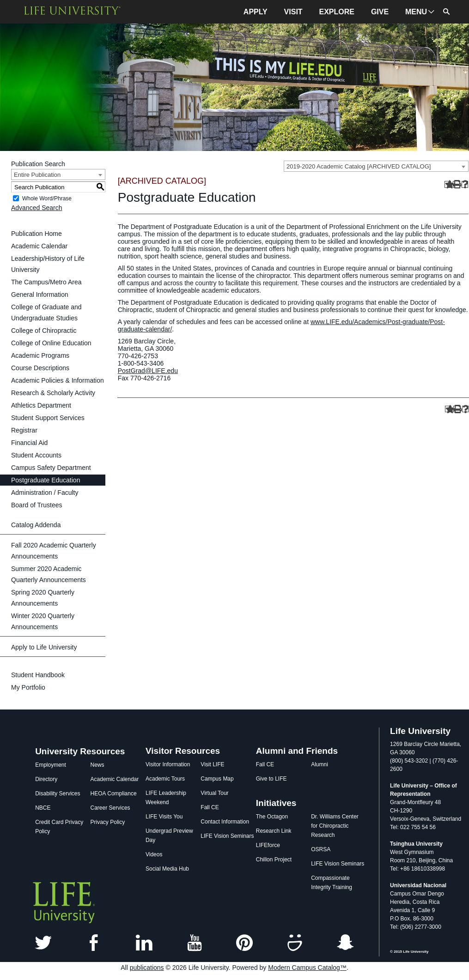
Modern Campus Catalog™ (307, 968)
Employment (51, 765)
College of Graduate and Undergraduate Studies (46, 313)
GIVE (380, 12)
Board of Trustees (37, 505)
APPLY (256, 12)
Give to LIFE (271, 779)
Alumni (320, 764)
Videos (154, 854)
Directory (46, 779)
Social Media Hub (167, 869)
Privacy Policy (108, 822)
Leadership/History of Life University (48, 264)
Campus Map (217, 779)
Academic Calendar (39, 246)
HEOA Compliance (114, 794)
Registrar (24, 430)
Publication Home (37, 234)
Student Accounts (36, 455)
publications (147, 968)
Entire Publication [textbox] (37, 175)
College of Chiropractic (44, 331)
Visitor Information (168, 764)
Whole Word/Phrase (47, 198)
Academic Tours (165, 779)
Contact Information (225, 822)
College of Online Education (51, 343)
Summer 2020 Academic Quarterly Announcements (49, 574)
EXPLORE (337, 12)
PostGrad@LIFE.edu (148, 371)
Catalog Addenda (36, 525)
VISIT (293, 12)
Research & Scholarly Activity (53, 393)
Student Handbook (38, 675)
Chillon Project (274, 860)
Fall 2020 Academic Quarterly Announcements (54, 551)
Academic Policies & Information (58, 380)
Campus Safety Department (51, 468)
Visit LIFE (212, 764)
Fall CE (210, 807)
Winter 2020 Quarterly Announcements (43, 621)
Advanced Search (37, 208)
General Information (40, 295)
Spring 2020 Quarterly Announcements (43, 598)
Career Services (110, 808)
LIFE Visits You (164, 817)
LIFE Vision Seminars (227, 836)
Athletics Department (41, 405)
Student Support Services (48, 418)
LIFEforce (268, 845)
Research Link (274, 831)
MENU (416, 12)
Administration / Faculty (45, 493)
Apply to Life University (44, 647)
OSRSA (321, 849)
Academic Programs (40, 355)
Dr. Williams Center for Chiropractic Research (335, 826)
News (97, 765)
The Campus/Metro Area (46, 282)
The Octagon (272, 817)
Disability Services (58, 794)
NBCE (43, 808)
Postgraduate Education (46, 480)
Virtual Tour (214, 793)
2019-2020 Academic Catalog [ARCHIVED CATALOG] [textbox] (359, 166)
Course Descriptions (40, 368)
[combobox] (376, 166)
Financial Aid (29, 443)
